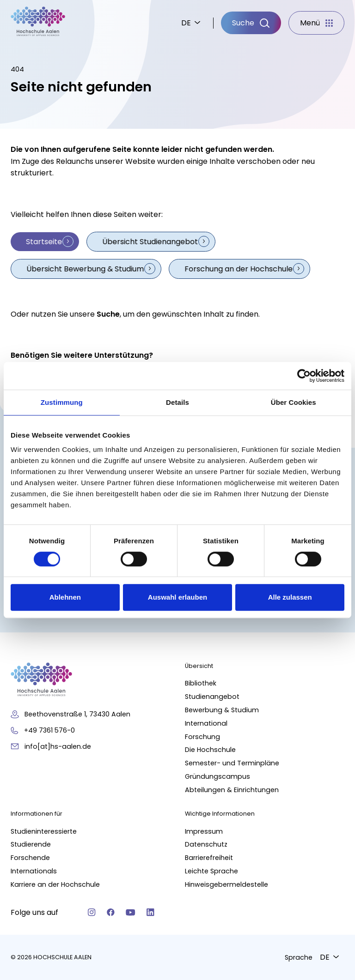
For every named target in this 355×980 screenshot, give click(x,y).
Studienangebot (212, 697)
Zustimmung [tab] (62, 402)
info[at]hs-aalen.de (58, 746)
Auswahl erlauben (177, 597)
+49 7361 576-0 (49, 730)
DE (186, 23)
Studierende (31, 844)
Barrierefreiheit (209, 858)
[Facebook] (111, 912)
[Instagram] (92, 912)
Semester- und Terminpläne (232, 763)
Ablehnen (65, 597)
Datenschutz (206, 844)
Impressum (204, 831)
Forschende (30, 858)
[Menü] (316, 23)
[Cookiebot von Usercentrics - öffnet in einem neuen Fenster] (304, 376)
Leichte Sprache (211, 871)
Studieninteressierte (44, 831)
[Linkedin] (150, 912)
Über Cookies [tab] (294, 402)
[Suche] (251, 23)
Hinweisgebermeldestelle (226, 884)
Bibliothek (201, 683)
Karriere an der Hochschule (55, 884)
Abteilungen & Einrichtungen (232, 789)
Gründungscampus (217, 776)
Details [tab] (177, 402)
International (206, 723)
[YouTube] (131, 912)
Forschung (202, 736)
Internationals (34, 871)
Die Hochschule (210, 750)
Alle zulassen (290, 597)
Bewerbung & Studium (222, 710)
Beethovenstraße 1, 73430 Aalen (77, 714)
